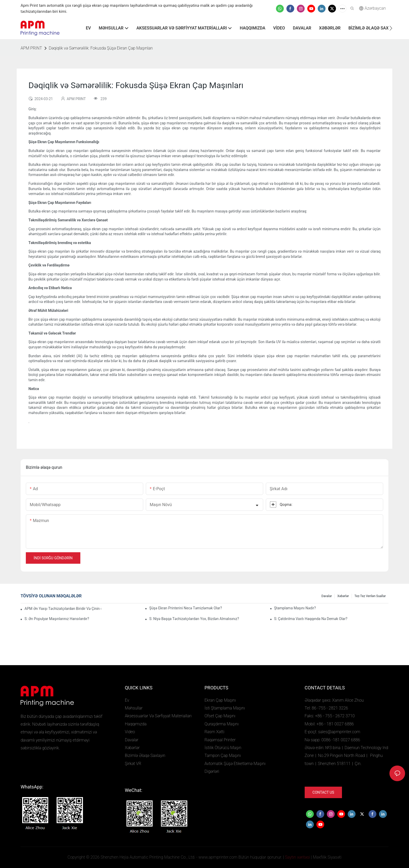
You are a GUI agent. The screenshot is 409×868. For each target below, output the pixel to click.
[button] (391, 28)
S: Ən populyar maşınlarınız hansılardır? (57, 619)
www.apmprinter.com (218, 857)
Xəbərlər (343, 596)
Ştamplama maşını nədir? (295, 608)
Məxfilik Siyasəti (327, 857)
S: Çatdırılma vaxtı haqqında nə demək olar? (311, 619)
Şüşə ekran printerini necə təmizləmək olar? (186, 608)
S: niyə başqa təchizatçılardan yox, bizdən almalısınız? (194, 619)
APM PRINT (31, 48)
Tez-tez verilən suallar (370, 596)
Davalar (327, 596)
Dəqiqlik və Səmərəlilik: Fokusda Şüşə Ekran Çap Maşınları (101, 48)
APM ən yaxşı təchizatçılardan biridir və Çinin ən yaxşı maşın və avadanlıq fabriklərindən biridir (63, 609)
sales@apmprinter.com (339, 732)
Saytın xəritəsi (297, 857)
